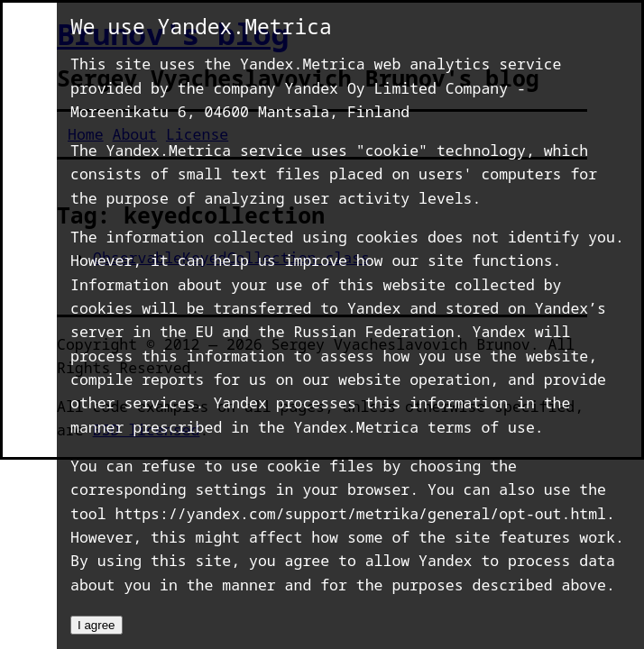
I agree (97, 625)
